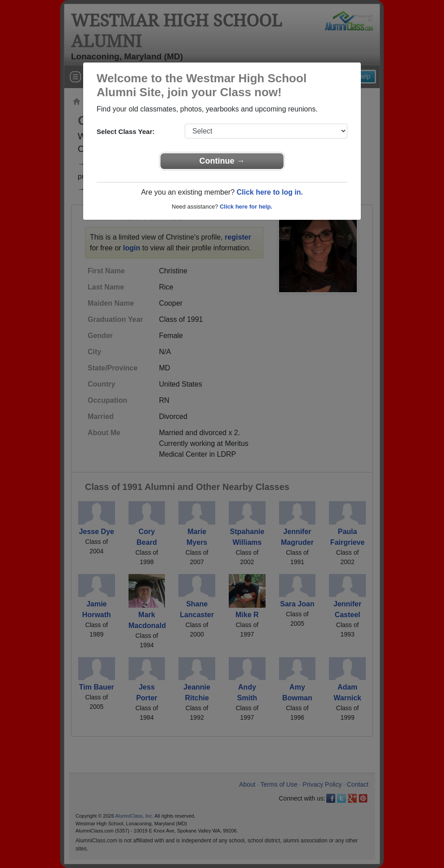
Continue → (222, 161)
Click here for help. (246, 207)
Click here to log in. (270, 192)
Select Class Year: (126, 131)
